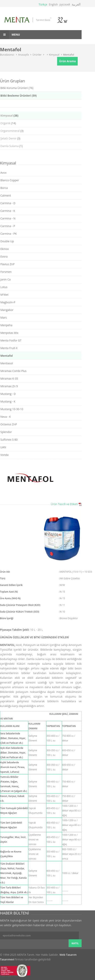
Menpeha (6, 325)
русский (65, 4)
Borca (4, 188)
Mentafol (69, 55)
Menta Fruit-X (9, 348)
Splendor (6, 432)
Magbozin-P (8, 302)
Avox (3, 173)
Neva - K (6, 417)
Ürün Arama (67, 61)
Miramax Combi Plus (13, 371)
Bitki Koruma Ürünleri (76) (17, 88)
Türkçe (43, 4)
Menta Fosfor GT (11, 340)
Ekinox (5, 249)
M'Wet (4, 295)
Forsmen (6, 272)
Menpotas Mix (9, 333)
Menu (10, 35)
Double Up (7, 241)
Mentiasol (7, 363)
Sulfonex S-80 (9, 440)
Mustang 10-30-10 (12, 409)
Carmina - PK (9, 234)
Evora (4, 256)
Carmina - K (8, 211)
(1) (11, 146)
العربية (76, 4)
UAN (3, 447)
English (53, 4)
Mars (4, 318)
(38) (9, 115)
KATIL (75, 943)
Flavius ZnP (7, 264)
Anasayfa (23, 55)
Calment (6, 195)
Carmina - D (8, 203)
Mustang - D (8, 394)
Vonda (4, 455)
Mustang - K (8, 401)
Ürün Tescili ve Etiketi (64, 504)
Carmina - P (8, 226)
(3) (12, 131)
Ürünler (37, 55)
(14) (8, 123)
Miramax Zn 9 (9, 386)
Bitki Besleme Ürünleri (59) (19, 96)
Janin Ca (5, 279)
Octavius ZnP (9, 424)
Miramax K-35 (9, 379)
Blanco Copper (10, 180)
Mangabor (7, 310)
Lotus (4, 287)
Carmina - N (8, 218)
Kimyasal (54, 55)
